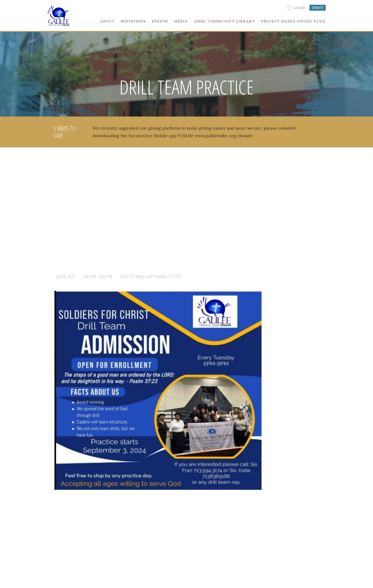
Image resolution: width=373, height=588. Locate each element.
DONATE (318, 8)
